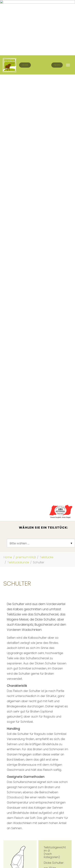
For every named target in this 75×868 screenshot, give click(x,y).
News (57, 10)
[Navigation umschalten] (68, 10)
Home (25, 10)
